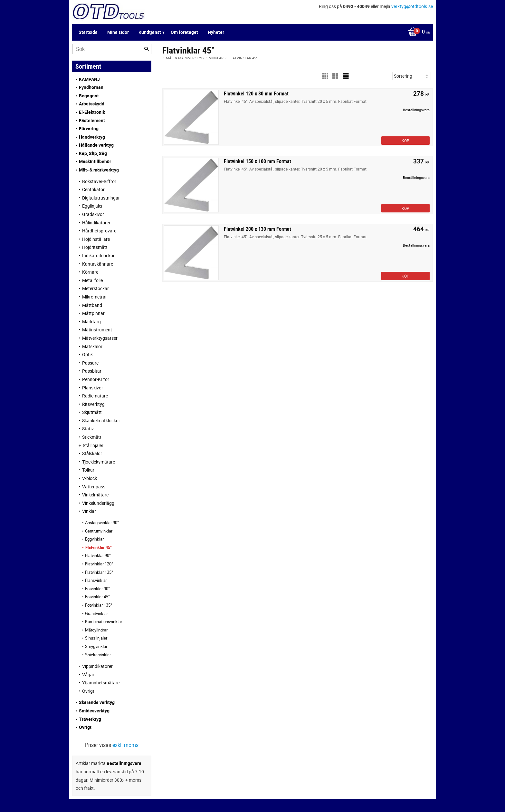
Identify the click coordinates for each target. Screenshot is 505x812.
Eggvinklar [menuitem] (94, 539)
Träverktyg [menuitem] (90, 719)
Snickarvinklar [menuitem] (98, 655)
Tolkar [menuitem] (88, 470)
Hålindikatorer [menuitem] (96, 223)
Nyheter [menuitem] (216, 32)
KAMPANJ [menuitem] (89, 79)
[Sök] (147, 49)
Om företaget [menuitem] (184, 32)
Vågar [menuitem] (88, 675)
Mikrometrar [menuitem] (95, 297)
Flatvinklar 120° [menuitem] (99, 564)
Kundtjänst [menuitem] (150, 32)
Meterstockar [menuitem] (95, 288)
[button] (325, 76)
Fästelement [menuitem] (92, 120)
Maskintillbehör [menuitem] (95, 161)
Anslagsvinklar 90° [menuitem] (102, 523)
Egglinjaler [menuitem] (92, 206)
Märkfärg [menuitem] (91, 322)
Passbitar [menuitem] (92, 371)
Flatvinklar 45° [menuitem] (99, 547)
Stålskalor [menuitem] (92, 453)
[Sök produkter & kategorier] (112, 49)
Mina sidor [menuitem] (118, 32)
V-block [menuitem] (90, 478)
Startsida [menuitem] (88, 32)
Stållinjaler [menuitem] (93, 445)
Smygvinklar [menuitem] (96, 646)
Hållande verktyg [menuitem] (96, 145)
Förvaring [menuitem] (89, 128)
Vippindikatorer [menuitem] (97, 666)
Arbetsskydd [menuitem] (92, 104)
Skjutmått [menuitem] (92, 412)
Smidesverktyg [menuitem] (94, 711)
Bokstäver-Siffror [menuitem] (99, 181)
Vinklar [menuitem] (89, 511)
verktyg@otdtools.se (412, 6)
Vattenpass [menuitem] (94, 487)
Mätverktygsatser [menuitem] (100, 338)
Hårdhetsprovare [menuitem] (99, 231)
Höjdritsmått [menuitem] (95, 247)
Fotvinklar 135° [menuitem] (99, 605)
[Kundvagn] (417, 32)
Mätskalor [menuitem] (92, 346)
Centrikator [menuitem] (93, 189)
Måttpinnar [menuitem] (93, 313)
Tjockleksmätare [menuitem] (99, 462)
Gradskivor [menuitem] (93, 214)
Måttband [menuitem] (92, 305)
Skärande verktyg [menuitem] (97, 702)
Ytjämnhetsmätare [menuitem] (101, 683)
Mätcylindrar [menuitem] (96, 630)
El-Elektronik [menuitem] (92, 112)
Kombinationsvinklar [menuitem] (104, 621)
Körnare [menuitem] (90, 272)
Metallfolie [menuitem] (92, 280)
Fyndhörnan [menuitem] (91, 87)
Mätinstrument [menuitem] (97, 330)
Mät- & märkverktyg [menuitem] (99, 170)
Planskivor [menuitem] (93, 388)
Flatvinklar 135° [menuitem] (99, 572)
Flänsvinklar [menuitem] (96, 580)
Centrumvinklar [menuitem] (99, 531)
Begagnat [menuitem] (89, 96)
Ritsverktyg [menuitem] (93, 404)
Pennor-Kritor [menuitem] (96, 379)
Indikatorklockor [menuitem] (98, 255)
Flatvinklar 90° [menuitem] (98, 555)
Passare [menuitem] (90, 363)
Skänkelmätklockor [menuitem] (101, 421)
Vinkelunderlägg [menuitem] (98, 503)
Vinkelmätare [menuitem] (95, 495)
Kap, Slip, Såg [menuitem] (93, 153)
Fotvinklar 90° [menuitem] (97, 589)
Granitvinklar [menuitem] (96, 613)
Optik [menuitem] (87, 354)
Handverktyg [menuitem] (92, 137)
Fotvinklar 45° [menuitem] (97, 597)
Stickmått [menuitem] (92, 437)
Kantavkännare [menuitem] (98, 264)
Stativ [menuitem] (88, 429)
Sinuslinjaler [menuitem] (96, 638)
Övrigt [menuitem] (88, 691)
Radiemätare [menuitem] (95, 396)
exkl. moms (125, 745)
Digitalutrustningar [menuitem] (101, 198)
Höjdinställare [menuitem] (96, 239)
